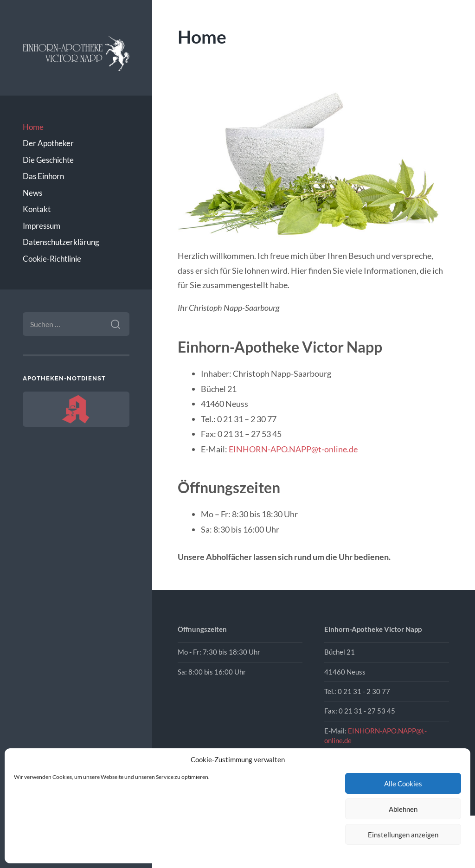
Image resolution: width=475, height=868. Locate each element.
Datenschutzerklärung (61, 242)
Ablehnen (403, 809)
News (32, 193)
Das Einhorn (43, 176)
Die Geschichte (48, 160)
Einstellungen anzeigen (403, 835)
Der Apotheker (48, 143)
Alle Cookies (403, 784)
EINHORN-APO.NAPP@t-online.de (293, 449)
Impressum (42, 226)
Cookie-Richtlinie (52, 259)
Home (33, 127)
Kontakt (37, 209)
